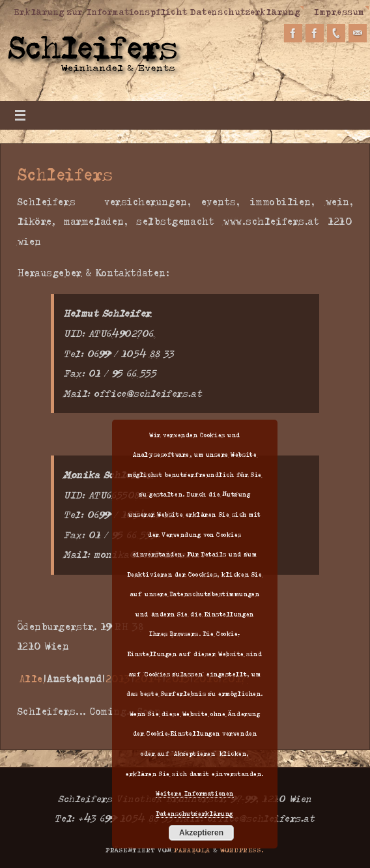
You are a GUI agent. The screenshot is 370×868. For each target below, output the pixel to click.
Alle (31, 679)
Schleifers (65, 173)
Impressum (339, 11)
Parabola (192, 850)
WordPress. (242, 850)
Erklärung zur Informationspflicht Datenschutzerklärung (157, 11)
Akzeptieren (201, 833)
